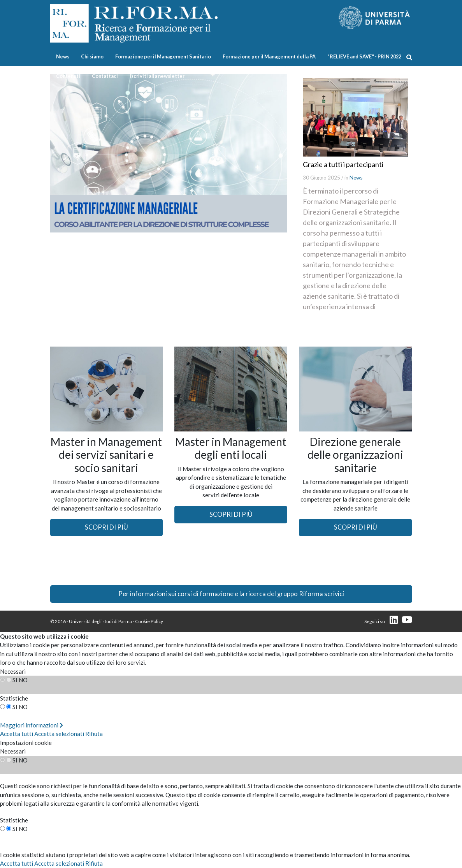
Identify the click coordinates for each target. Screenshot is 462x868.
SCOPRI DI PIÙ (106, 527)
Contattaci (105, 76)
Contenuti (68, 76)
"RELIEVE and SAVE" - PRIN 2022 (364, 56)
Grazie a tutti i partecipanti (343, 164)
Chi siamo (92, 56)
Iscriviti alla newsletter (157, 76)
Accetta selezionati (59, 734)
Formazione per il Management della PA (269, 56)
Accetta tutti (17, 734)
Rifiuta (94, 734)
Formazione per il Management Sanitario (163, 56)
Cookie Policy (149, 621)
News (63, 56)
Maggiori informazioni (32, 725)
